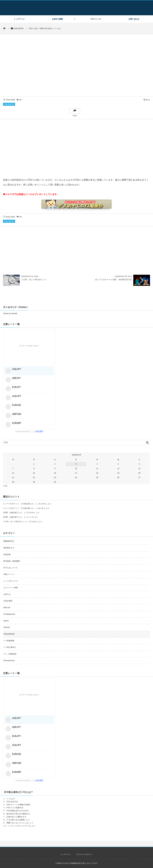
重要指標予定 (9, 541)
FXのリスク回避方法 (15, 808)
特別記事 (7, 555)
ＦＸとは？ (11, 799)
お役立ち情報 (57, 19)
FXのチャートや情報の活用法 (18, 805)
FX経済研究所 (9, 104)
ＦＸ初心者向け (10, 647)
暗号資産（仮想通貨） (12, 561)
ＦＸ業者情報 (9, 641)
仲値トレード (9, 574)
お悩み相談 (8, 601)
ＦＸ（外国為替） (11, 654)
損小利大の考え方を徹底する (18, 814)
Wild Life (7, 608)
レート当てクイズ (11, 581)
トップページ (19, 19)
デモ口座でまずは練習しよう (18, 820)
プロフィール (96, 19)
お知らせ (7, 594)
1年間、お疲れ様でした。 (13, 513)
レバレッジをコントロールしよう (22, 826)
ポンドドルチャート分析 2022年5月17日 (113, 280)
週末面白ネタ (9, 548)
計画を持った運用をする (16, 817)
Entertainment (9, 661)
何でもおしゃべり (11, 568)
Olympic (7, 627)
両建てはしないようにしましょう (20, 823)
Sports (6, 621)
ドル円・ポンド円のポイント (34, 280)
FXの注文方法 (12, 802)
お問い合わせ (134, 19)
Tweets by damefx (10, 313)
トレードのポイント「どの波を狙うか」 (19, 504)
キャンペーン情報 (11, 588)
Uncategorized (9, 614)
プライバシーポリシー (84, 854)
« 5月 (5, 486)
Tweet (75, 116)
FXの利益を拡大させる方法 (18, 811)
